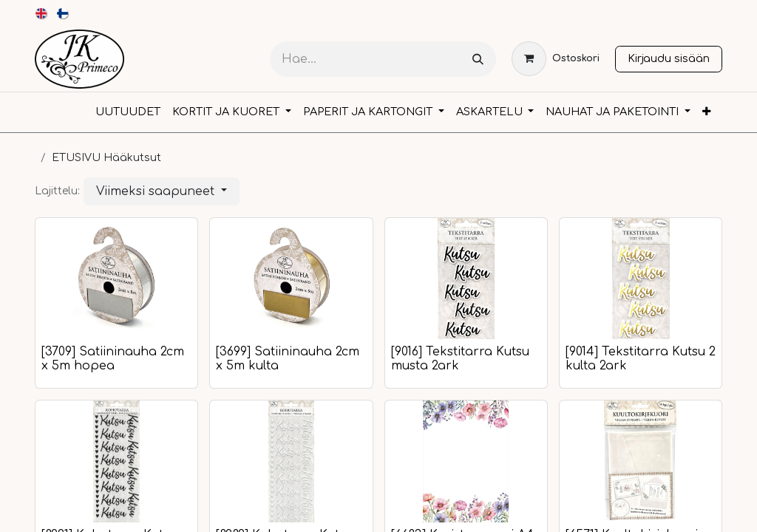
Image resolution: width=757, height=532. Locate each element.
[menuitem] (42, 13)
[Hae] (478, 59)
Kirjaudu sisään (669, 58)
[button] (162, 191)
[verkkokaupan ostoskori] (556, 59)
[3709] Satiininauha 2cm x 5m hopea (113, 359)
